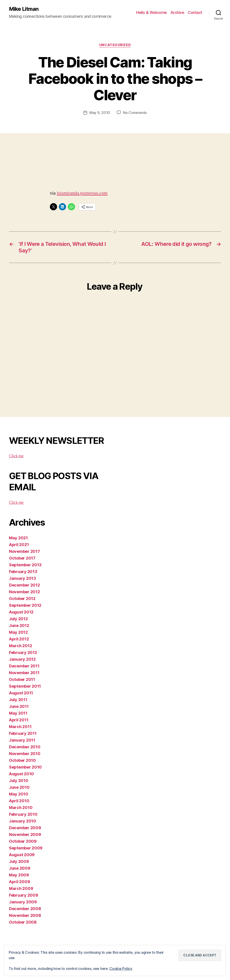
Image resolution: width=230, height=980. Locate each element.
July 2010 (19, 781)
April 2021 (19, 545)
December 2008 (25, 909)
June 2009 (20, 868)
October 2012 (22, 599)
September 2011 (25, 686)
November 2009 (25, 834)
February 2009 (24, 895)
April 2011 (19, 720)
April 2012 (19, 639)
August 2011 (21, 693)
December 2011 (24, 666)
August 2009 (22, 855)
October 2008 (23, 922)
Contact (195, 12)
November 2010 (25, 754)
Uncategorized (115, 45)
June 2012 (19, 626)
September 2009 (26, 848)
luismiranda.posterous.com (82, 193)
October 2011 (22, 679)
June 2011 (19, 706)
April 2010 (19, 801)
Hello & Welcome (151, 12)
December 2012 (24, 585)
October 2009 (23, 841)
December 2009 (25, 828)
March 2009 (21, 888)
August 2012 (21, 612)
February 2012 (23, 652)
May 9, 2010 (100, 113)
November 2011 (24, 673)
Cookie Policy (121, 969)
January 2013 (22, 578)
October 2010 (22, 760)
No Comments (135, 113)
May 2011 (18, 713)
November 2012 (24, 592)
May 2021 (18, 538)
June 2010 (19, 787)
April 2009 (19, 882)
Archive (177, 12)
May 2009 (19, 875)
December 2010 (25, 747)
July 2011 (18, 700)
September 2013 (25, 565)
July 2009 (19, 861)
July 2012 (18, 619)
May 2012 (18, 632)
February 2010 (23, 814)
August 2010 (21, 774)
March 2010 (21, 808)
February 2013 (23, 572)
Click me (16, 456)
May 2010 (19, 794)
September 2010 (25, 767)
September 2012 (25, 605)
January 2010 (23, 821)
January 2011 (22, 740)
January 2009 (23, 902)
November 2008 (25, 915)
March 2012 (20, 646)
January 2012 (22, 659)
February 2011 (23, 733)
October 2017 (22, 558)
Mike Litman (24, 9)
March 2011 (20, 727)
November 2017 (24, 551)
